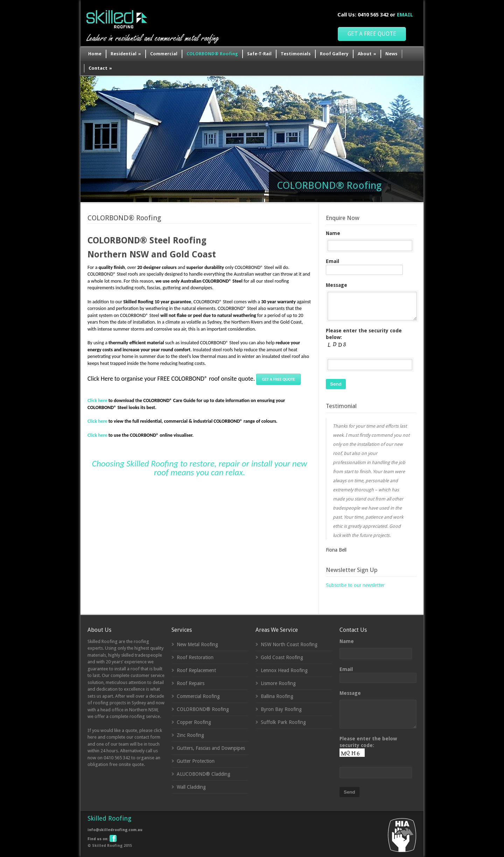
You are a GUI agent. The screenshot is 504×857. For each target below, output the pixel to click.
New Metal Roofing (197, 644)
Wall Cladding (191, 787)
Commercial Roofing (198, 696)
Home (95, 54)
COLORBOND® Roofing (212, 54)
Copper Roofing (194, 722)
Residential (126, 54)
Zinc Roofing (190, 735)
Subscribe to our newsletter (355, 585)
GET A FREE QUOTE (372, 34)
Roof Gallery (334, 54)
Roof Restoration (195, 657)
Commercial (164, 54)
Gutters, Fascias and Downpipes (211, 748)
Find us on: (101, 839)
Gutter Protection (196, 761)
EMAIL (405, 15)
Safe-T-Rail (259, 54)
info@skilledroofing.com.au (115, 830)
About (367, 54)
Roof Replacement (196, 670)
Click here (97, 421)
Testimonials (296, 54)
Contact (100, 68)
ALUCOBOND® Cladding (204, 774)
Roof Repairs (191, 683)
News (391, 54)
